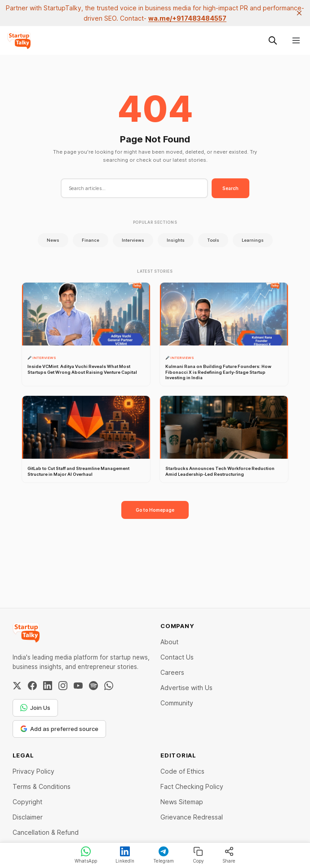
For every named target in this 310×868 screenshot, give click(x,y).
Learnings (253, 240)
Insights (176, 240)
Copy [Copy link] (198, 855)
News (53, 240)
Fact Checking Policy (192, 786)
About (169, 642)
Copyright (27, 802)
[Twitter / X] (17, 686)
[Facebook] (32, 686)
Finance (91, 240)
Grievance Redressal (192, 817)
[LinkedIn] (48, 686)
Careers (172, 672)
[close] (299, 13)
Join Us (35, 708)
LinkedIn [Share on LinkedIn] (125, 855)
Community (177, 703)
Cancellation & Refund (46, 832)
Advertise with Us (186, 688)
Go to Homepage (155, 510)
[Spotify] (93, 686)
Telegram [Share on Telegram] (164, 855)
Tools (213, 240)
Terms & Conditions (42, 786)
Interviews (133, 240)
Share (229, 855)
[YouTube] (78, 686)
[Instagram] (63, 686)
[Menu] (296, 40)
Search (230, 188)
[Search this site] (273, 40)
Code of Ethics (182, 771)
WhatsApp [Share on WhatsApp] (86, 855)
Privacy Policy (33, 771)
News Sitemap (182, 802)
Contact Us (177, 657)
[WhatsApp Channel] (109, 686)
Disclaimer (28, 817)
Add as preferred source (59, 729)
